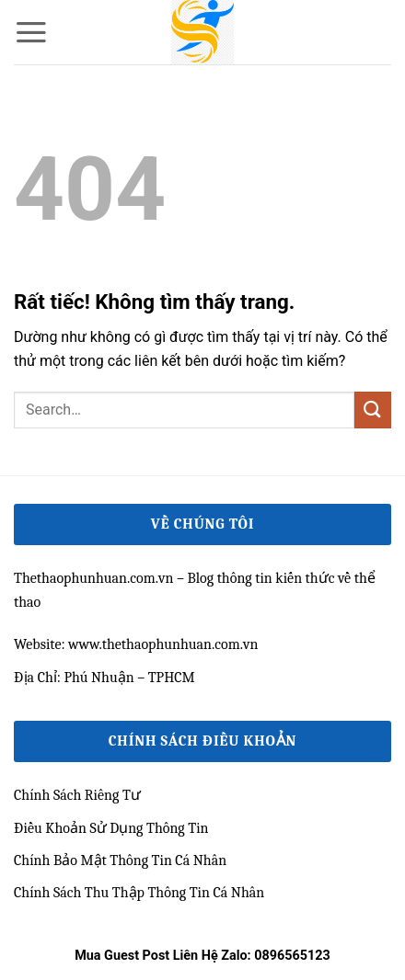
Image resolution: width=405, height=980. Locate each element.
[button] (31, 32)
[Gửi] (373, 410)
